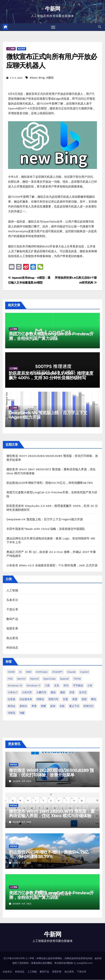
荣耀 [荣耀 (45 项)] (43, 706)
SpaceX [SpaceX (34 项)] (65, 679)
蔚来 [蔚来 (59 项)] (53, 706)
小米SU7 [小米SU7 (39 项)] (13, 692)
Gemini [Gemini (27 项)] (21, 679)
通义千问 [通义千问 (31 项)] (74, 706)
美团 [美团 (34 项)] (75, 699)
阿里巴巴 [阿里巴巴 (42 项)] (89, 706)
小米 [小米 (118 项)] (90, 685)
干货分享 (12, 610)
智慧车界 (12, 629)
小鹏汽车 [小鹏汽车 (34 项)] (41, 692)
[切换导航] (53, 27)
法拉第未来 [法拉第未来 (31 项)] (26, 699)
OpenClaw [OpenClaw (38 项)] (49, 679)
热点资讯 (22, 49)
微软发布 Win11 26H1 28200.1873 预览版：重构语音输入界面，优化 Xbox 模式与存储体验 (52, 813)
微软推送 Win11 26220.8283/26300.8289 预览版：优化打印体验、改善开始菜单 (51, 773)
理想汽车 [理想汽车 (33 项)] (53, 699)
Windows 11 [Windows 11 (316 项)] (33, 685)
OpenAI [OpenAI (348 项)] (34, 679)
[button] (100, 27)
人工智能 (11, 49)
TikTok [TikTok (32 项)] (77, 679)
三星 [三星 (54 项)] (47, 685)
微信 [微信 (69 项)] (53, 692)
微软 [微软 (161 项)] (63, 692)
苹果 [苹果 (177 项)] (34, 706)
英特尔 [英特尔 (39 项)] (23, 706)
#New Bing (37, 78)
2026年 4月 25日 (22, 781)
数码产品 (12, 619)
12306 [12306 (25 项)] (11, 672)
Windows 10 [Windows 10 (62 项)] (15, 685)
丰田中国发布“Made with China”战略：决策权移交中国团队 (46, 529)
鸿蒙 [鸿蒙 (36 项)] (22, 713)
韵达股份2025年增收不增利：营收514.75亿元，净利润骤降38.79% (50, 483)
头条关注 (12, 600)
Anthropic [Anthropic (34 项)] (42, 672)
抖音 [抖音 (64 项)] (72, 692)
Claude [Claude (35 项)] (71, 672)
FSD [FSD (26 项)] (10, 679)
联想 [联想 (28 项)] (84, 699)
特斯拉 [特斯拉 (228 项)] (40, 699)
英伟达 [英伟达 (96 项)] (11, 706)
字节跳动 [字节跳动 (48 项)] (78, 685)
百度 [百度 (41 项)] (65, 699)
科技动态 (12, 648)
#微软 (50, 78)
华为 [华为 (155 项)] (66, 685)
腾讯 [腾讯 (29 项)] (94, 699)
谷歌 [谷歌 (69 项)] (62, 706)
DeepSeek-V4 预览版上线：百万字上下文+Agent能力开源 (48, 415)
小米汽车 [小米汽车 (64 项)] (27, 692)
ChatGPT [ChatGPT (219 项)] (57, 672)
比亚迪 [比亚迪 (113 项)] (11, 699)
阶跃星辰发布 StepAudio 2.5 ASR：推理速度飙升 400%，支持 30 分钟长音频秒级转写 (51, 376)
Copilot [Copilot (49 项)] (84, 672)
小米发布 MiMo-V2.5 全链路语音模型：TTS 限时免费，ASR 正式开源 (52, 565)
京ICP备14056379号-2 (16, 958)
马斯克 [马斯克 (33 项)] (11, 713)
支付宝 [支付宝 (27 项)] (83, 692)
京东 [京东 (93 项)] (57, 685)
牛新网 (53, 9)
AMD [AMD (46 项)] (29, 672)
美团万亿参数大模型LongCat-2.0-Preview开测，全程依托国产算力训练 (51, 336)
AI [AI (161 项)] (20, 672)
